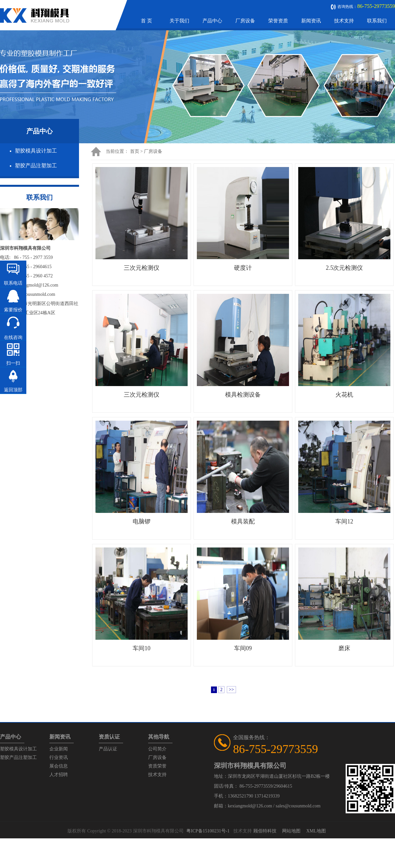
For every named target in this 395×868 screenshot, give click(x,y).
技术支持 (344, 21)
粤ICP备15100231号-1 (208, 831)
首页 (135, 151)
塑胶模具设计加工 (36, 151)
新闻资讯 (311, 21)
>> (231, 690)
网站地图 (291, 831)
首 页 (146, 21)
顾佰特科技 (265, 831)
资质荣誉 (157, 766)
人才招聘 (59, 775)
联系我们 (377, 21)
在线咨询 (13, 337)
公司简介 (157, 749)
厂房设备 (245, 21)
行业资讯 (59, 757)
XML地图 (316, 831)
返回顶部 (13, 390)
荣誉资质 (278, 21)
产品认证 (108, 749)
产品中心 (212, 21)
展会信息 (59, 766)
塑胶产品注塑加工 (36, 166)
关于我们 (179, 21)
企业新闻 (59, 749)
